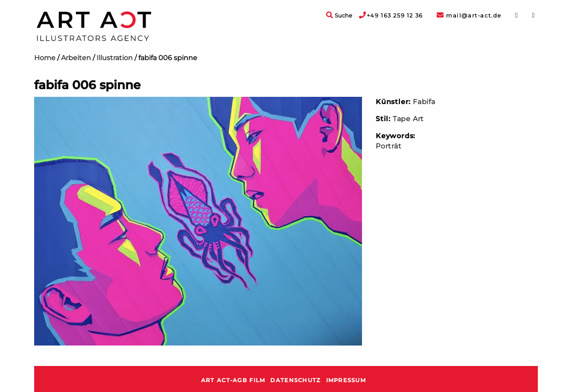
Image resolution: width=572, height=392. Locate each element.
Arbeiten (76, 58)
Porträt (389, 146)
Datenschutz (295, 380)
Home (45, 58)
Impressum (346, 380)
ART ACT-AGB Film (233, 380)
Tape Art (408, 119)
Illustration (115, 58)
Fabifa (424, 102)
